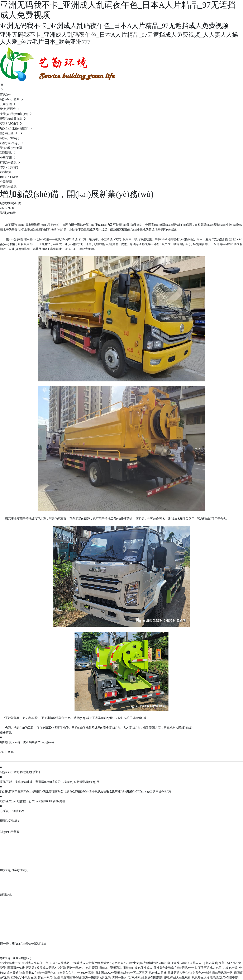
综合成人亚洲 (158, 973)
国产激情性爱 (149, 963)
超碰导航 (211, 963)
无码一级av (119, 978)
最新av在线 (33, 973)
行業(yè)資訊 (8, 187)
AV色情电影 (230, 978)
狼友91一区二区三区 (134, 973)
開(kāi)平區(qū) (11, 882)
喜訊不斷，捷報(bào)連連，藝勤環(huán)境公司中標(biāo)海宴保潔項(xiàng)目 (50, 782)
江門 (141, 948)
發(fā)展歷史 (9, 844)
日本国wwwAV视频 (108, 973)
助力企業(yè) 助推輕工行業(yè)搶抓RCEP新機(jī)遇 (32, 801)
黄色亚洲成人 (144, 968)
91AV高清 (87, 973)
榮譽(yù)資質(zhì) (13, 858)
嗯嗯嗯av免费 (16, 968)
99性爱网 (92, 968)
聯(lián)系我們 (10, 864)
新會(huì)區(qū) (11, 889)
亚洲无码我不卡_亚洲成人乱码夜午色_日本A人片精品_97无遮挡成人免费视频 (50, 963)
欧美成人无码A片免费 (51, 968)
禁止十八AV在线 (48, 978)
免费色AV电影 (202, 973)
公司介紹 (7, 838)
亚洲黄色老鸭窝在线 (167, 968)
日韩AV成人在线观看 (177, 978)
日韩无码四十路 (222, 973)
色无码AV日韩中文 (127, 963)
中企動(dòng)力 (128, 948)
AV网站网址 (135, 978)
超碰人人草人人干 (193, 963)
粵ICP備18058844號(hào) (16, 958)
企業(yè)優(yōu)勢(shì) (16, 851)
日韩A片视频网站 (110, 968)
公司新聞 (6, 182)
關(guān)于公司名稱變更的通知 (20, 772)
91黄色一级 (230, 968)
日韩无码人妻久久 (179, 973)
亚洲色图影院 (153, 978)
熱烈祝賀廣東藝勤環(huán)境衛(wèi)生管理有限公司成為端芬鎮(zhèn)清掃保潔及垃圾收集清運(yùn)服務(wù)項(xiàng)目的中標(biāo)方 (86, 791)
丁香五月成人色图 (210, 968)
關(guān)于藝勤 (10, 832)
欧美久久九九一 (70, 973)
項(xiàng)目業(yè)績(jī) (14, 870)
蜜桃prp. (128, 968)
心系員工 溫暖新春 (12, 811)
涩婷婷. (31, 968)
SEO (148, 948)
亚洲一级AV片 (76, 968)
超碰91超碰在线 (169, 963)
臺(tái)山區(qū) (11, 876)
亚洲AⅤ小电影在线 (24, 978)
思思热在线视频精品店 (206, 978)
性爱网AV (107, 963)
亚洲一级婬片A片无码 (96, 978)
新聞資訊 (6, 895)
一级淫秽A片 (50, 973)
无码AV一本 (189, 968)
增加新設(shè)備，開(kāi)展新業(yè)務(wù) (27, 742)
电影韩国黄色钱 (71, 978)
